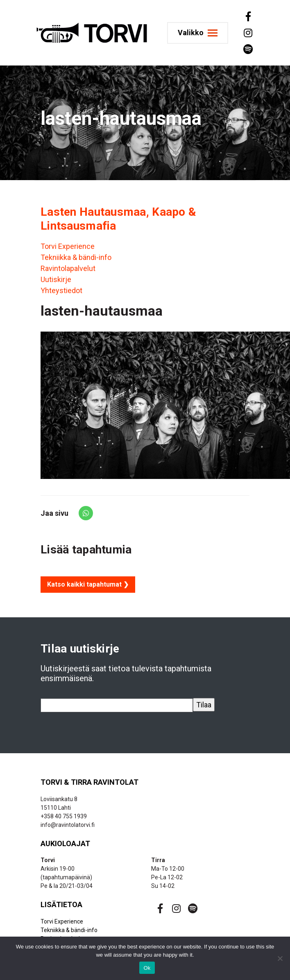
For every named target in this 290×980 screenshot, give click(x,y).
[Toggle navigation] (198, 33)
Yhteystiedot (61, 290)
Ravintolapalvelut (68, 268)
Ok (147, 968)
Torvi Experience (68, 246)
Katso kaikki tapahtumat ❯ (88, 584)
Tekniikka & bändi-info (76, 257)
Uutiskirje (56, 279)
